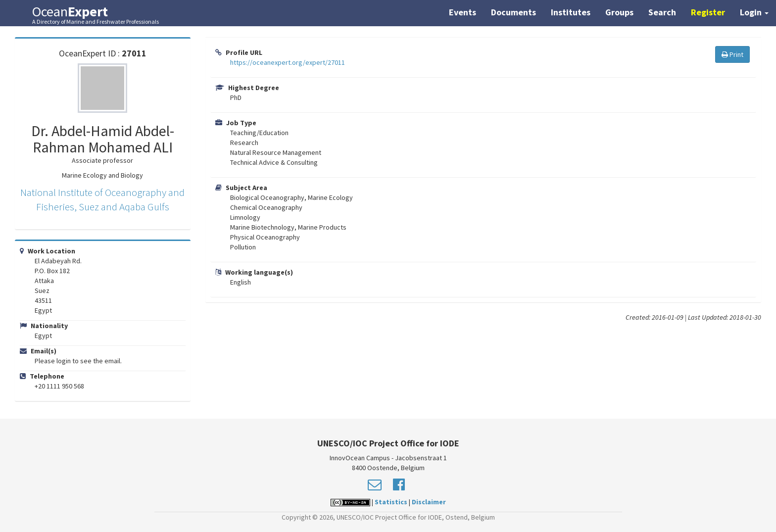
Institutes (571, 12)
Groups (619, 12)
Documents (513, 12)
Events (462, 12)
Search (662, 12)
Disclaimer (429, 502)
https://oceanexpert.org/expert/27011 (288, 62)
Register (708, 12)
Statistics (391, 502)
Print (732, 54)
